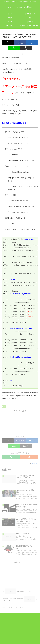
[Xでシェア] (8, 42)
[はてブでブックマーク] (32, 42)
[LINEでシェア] (14, 48)
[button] (26, 48)
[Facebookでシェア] (20, 42)
